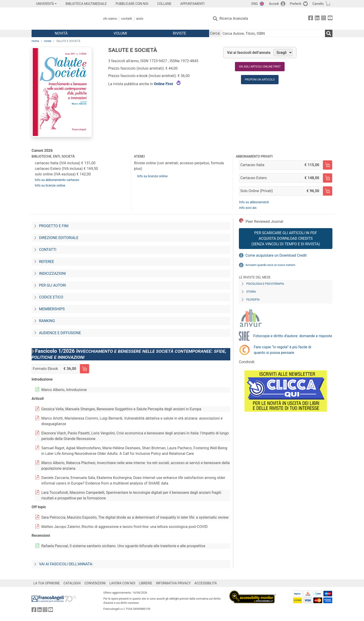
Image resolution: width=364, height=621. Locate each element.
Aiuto (140, 19)
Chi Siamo (110, 19)
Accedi (274, 4)
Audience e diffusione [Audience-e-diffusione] (60, 333)
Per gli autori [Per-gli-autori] (52, 285)
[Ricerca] (329, 33)
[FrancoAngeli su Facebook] (311, 19)
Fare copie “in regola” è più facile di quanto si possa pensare (283, 350)
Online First (164, 84)
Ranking (47, 321)
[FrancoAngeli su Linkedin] (317, 19)
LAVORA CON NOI (122, 583)
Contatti (127, 19)
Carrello (318, 4)
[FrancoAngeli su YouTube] (330, 19)
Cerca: (215, 33)
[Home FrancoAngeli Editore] (62, 19)
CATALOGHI (72, 583)
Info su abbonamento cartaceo (57, 180)
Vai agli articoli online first (260, 67)
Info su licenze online (50, 185)
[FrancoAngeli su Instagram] (324, 19)
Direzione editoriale (59, 238)
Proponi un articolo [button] (260, 80)
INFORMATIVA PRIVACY (173, 583)
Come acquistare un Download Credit (276, 255)
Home (35, 41)
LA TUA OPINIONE (47, 583)
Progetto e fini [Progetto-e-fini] (54, 226)
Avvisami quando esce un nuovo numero (270, 265)
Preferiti (296, 4)
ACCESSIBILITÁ (206, 583)
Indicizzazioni (52, 273)
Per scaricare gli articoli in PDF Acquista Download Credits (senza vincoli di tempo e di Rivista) (286, 238)
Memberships (52, 309)
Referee (47, 262)
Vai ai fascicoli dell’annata (249, 53)
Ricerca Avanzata (234, 18)
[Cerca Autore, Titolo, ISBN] (273, 33)
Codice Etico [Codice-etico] (51, 297)
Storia (251, 292)
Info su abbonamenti (254, 202)
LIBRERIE (146, 583)
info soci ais (248, 208)
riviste (48, 41)
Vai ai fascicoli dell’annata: (66, 564)
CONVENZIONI (95, 583)
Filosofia (253, 300)
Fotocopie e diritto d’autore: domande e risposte (293, 336)
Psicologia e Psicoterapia (265, 284)
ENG (255, 4)
